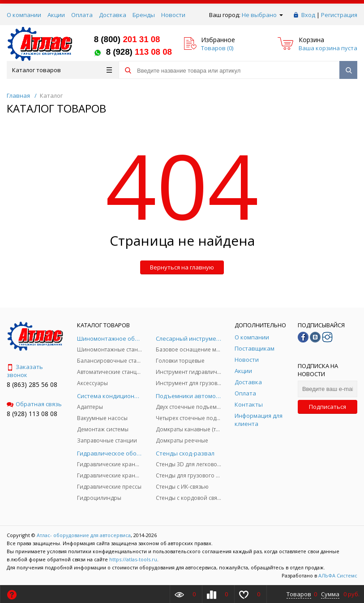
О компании (24, 15)
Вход (308, 15)
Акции (56, 15)
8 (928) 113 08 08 (32, 414)
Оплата (82, 15)
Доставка (113, 15)
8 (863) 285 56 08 (32, 384)
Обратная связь (34, 404)
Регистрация (339, 15)
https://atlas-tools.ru (133, 559)
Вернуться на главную (182, 267)
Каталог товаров (62, 70)
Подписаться (328, 407)
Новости (173, 15)
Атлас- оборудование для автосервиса (84, 535)
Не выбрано (262, 15)
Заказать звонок (25, 371)
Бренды (144, 15)
